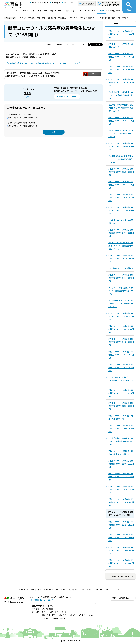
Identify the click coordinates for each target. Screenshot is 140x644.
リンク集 (118, 590)
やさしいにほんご (70, 3)
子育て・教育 (36, 11)
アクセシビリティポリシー (70, 590)
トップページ (21, 18)
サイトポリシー (88, 590)
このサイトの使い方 (51, 590)
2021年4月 (81, 18)
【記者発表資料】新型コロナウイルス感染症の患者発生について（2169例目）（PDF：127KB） (43, 63)
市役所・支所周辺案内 (120, 598)
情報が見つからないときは (123, 576)
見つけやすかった (15, 126)
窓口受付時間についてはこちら (43, 600)
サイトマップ (24, 590)
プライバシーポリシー (104, 590)
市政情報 (102, 11)
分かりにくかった (31, 118)
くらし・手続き (22, 11)
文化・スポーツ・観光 (87, 11)
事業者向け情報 (114, 11)
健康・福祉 (71, 11)
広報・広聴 (41, 18)
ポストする (96, 44)
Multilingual (56, 3)
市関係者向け (36, 590)
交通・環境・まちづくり (54, 11)
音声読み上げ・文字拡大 (40, 3)
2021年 (73, 18)
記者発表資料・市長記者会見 (57, 18)
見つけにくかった (31, 126)
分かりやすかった (15, 118)
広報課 (27, 93)
